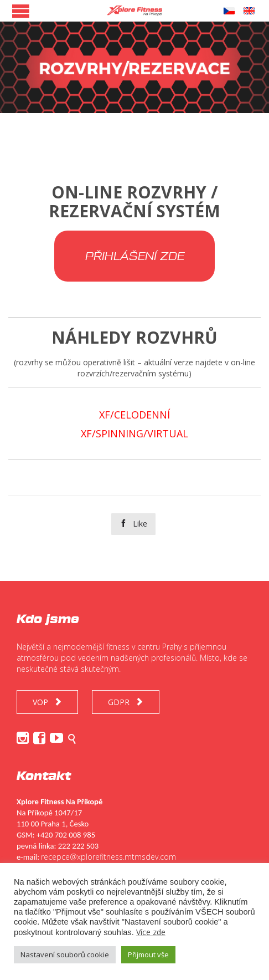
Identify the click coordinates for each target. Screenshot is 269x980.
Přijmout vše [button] (148, 955)
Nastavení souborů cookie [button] (65, 955)
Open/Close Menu (21, 11)
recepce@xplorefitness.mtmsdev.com (108, 857)
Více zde (151, 932)
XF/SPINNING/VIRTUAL (134, 433)
